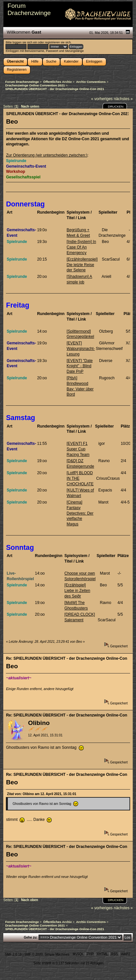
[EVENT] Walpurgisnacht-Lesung (81, 349)
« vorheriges (102, 99)
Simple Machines (57, 954)
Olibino (39, 723)
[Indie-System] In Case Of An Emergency (81, 247)
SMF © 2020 (33, 954)
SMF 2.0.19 (13, 954)
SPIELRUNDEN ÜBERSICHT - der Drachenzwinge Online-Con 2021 (67, 114)
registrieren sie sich (58, 42)
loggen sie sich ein (25, 42)
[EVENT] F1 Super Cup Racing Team (78, 449)
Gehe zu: (31, 937)
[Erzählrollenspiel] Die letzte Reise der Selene (82, 265)
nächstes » (123, 99)
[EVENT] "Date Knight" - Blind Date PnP (80, 366)
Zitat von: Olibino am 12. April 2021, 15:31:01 (42, 794)
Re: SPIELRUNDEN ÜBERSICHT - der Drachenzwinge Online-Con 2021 (67, 658)
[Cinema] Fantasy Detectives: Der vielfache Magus (80, 513)
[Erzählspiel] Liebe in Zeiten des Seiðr (77, 591)
